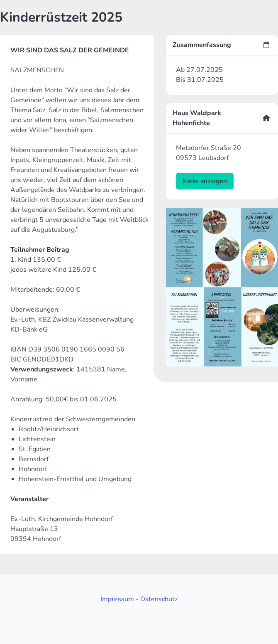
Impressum (117, 599)
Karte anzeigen (205, 181)
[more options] (266, 45)
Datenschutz (159, 599)
